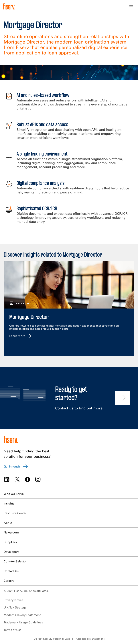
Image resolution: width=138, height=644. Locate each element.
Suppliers (10, 542)
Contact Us (11, 571)
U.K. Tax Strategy (15, 607)
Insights (9, 503)
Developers (11, 552)
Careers (9, 581)
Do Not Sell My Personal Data (52, 639)
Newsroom (11, 532)
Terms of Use (13, 630)
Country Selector (15, 561)
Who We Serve (14, 494)
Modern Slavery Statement (22, 615)
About (8, 523)
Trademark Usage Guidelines (23, 622)
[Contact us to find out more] (123, 398)
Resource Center (15, 513)
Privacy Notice (13, 600)
